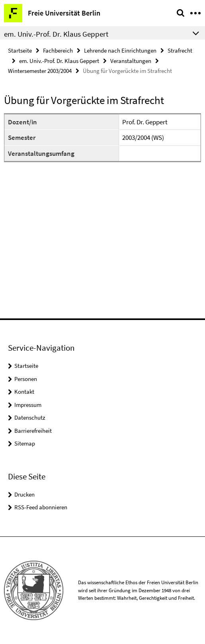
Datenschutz (30, 417)
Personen (26, 379)
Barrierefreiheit (33, 431)
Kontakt (24, 392)
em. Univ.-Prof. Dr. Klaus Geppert (59, 61)
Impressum (28, 405)
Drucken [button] (24, 494)
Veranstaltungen (131, 61)
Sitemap (25, 443)
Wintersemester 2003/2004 (40, 71)
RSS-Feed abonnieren (41, 507)
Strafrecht (180, 50)
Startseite (20, 50)
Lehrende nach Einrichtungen (120, 50)
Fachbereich (58, 50)
